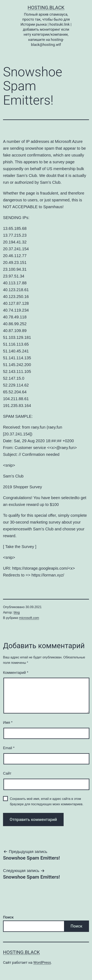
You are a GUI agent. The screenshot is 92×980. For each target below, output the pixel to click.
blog (17, 612)
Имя (8, 723)
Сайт (7, 773)
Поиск (8, 917)
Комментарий (16, 673)
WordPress (42, 962)
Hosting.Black (46, 8)
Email (9, 748)
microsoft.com (29, 618)
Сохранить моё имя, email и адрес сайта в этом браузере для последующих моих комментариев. (47, 801)
